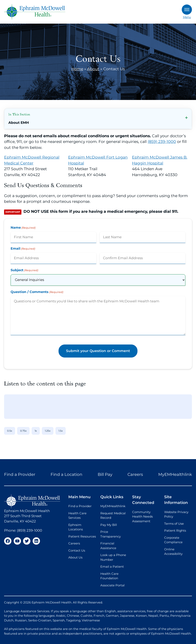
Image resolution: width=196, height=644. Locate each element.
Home (77, 69)
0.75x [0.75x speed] (23, 431)
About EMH (19, 123)
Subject (24, 270)
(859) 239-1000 (162, 142)
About (93, 69)
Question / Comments (37, 292)
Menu (187, 12)
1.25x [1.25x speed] (48, 431)
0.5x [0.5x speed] (10, 431)
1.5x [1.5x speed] (61, 431)
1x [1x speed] (36, 431)
